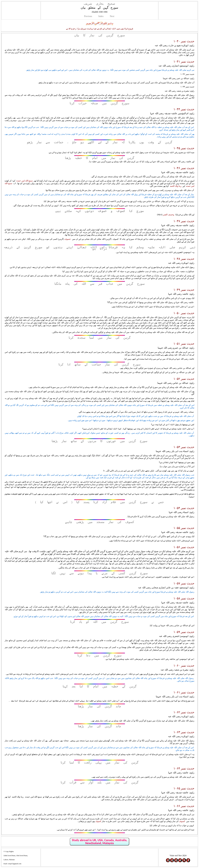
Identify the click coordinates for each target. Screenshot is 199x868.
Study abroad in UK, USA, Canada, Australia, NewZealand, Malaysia (99, 842)
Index (101, 16)
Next (112, 16)
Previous (88, 16)
